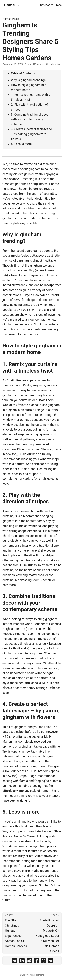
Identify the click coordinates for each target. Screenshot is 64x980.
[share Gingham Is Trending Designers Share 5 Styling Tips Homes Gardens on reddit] (29, 961)
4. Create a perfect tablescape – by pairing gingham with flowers (31, 134)
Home (9, 5)
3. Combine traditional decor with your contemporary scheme (30, 119)
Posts (16, 19)
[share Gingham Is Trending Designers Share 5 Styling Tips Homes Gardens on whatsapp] (44, 961)
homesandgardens (36, 975)
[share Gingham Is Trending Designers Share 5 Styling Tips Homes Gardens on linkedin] (22, 961)
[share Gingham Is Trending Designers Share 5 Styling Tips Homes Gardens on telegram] (51, 961)
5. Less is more (22, 144)
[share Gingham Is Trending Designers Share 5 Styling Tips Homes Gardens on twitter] (15, 961)
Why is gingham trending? (29, 80)
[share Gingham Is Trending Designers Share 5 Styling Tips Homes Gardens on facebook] (36, 961)
